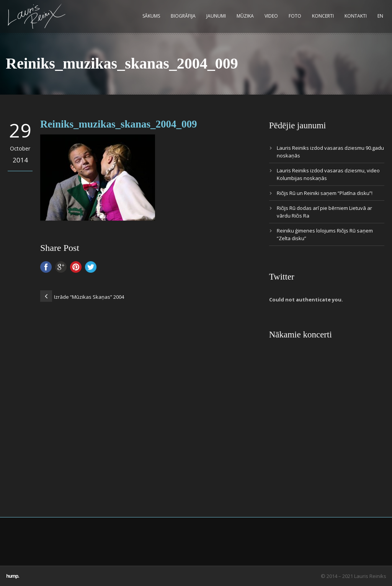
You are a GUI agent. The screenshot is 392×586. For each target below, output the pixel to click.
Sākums (151, 16)
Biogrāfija (183, 16)
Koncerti (323, 16)
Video (271, 16)
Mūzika (245, 16)
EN (380, 16)
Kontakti (356, 16)
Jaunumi (216, 16)
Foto (295, 16)
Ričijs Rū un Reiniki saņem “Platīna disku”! (325, 193)
